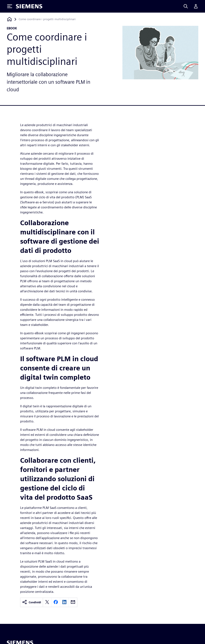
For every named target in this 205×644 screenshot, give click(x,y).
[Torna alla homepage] (9, 19)
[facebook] (56, 602)
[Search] (186, 6)
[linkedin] (64, 602)
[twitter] (47, 602)
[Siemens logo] (29, 6)
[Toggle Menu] (10, 6)
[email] (73, 602)
